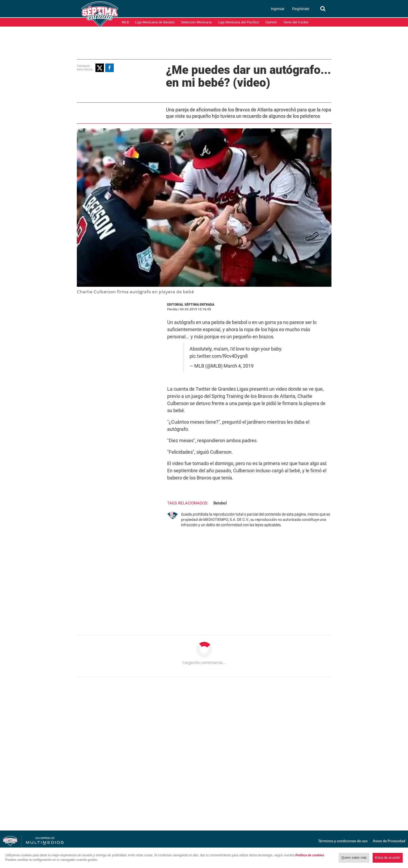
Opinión (271, 22)
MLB (126, 22)
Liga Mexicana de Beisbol (155, 22)
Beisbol (220, 503)
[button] (100, 68)
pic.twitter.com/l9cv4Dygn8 (219, 356)
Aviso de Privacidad (389, 841)
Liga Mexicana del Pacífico (239, 22)
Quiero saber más (354, 858)
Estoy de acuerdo (388, 858)
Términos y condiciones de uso (343, 841)
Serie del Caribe (296, 22)
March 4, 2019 (239, 366)
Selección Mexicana (196, 22)
